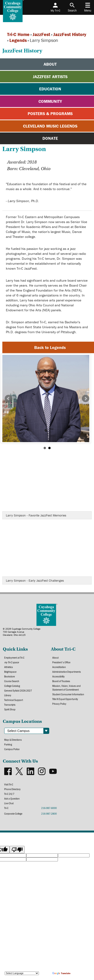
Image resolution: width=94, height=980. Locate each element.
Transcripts (10, 704)
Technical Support (14, 700)
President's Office (61, 662)
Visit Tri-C (9, 784)
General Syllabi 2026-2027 (18, 690)
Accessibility (58, 676)
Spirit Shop (10, 709)
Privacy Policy (59, 704)
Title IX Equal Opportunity (65, 699)
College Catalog (12, 686)
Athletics (9, 667)
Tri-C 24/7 (9, 794)
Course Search (12, 681)
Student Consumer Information (68, 694)
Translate (61, 973)
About (55, 657)
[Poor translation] (17, 850)
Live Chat (9, 803)
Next (86, 399)
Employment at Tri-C (14, 657)
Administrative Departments (67, 672)
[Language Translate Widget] (22, 973)
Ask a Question (12, 798)
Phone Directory (12, 789)
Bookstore (9, 676)
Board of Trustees (61, 681)
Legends (18, 40)
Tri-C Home (18, 34)
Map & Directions (13, 740)
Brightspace (10, 672)
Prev (8, 399)
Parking (8, 744)
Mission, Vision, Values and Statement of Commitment (66, 688)
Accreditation (59, 667)
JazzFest (41, 34)
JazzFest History (70, 34)
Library (8, 695)
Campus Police (12, 749)
